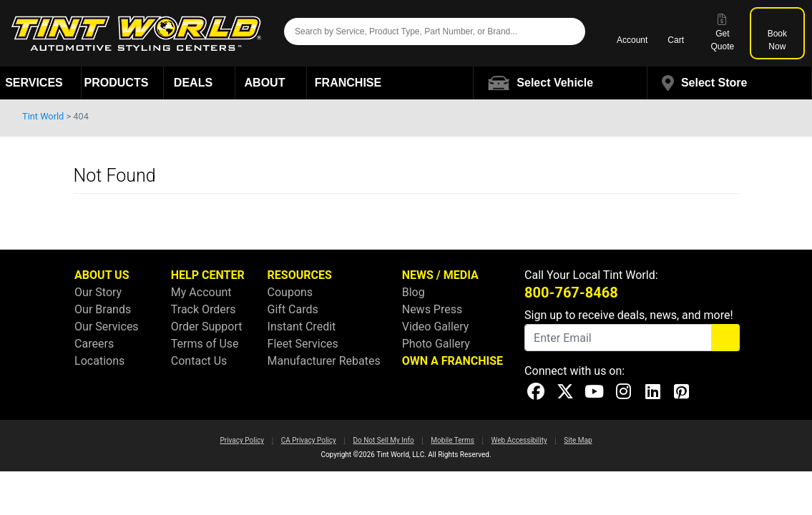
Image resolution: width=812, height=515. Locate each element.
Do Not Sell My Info (383, 440)
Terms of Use (205, 344)
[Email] (618, 338)
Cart (676, 33)
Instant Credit (302, 327)
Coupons (290, 292)
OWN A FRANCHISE (453, 361)
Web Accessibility (519, 440)
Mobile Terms (453, 440)
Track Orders (204, 309)
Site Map (578, 440)
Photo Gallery (436, 344)
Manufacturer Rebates (324, 361)
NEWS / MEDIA (440, 275)
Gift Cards (293, 309)
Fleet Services (303, 344)
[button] (561, 83)
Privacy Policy (242, 440)
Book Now (777, 33)
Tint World (43, 116)
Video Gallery (436, 327)
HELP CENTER (208, 275)
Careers (94, 344)
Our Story (98, 292)
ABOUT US (102, 275)
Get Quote (723, 33)
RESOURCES (300, 275)
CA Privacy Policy (309, 440)
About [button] (272, 83)
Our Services (107, 327)
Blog (414, 292)
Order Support (207, 327)
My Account (201, 292)
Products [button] (123, 83)
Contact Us (199, 361)
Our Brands (103, 309)
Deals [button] (200, 83)
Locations (99, 361)
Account (632, 33)
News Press (432, 309)
